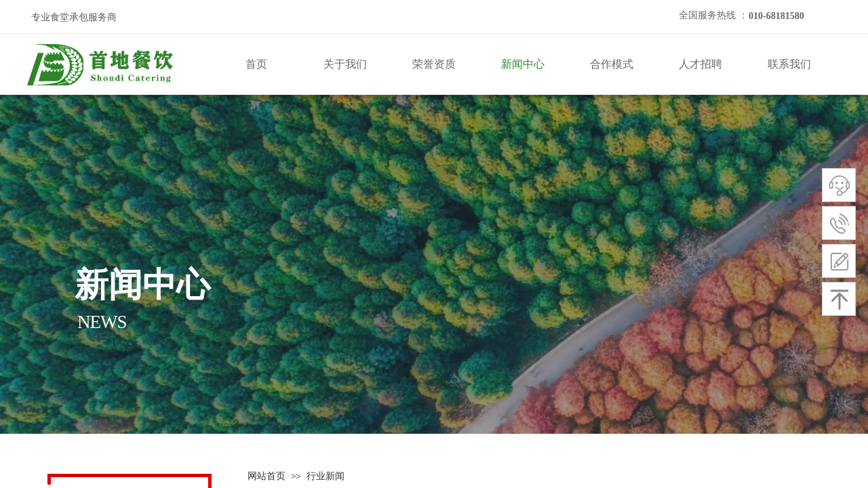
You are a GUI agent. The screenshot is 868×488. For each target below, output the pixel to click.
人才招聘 (701, 64)
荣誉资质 (434, 64)
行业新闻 (325, 476)
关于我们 (345, 64)
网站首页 (267, 476)
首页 (256, 64)
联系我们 (789, 64)
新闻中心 (523, 64)
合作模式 (612, 64)
